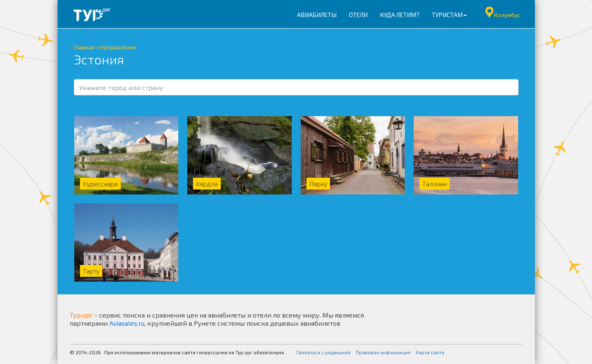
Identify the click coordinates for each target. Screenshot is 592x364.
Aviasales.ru (127, 323)
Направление (118, 47)
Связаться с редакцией (323, 352)
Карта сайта (430, 352)
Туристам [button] (449, 15)
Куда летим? (400, 15)
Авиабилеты (317, 15)
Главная (84, 47)
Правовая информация (383, 352)
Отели (358, 15)
